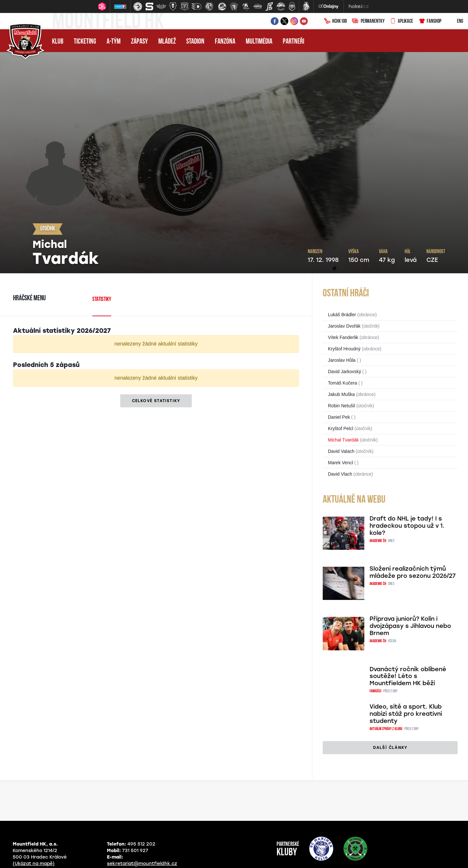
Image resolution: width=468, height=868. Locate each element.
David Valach (341, 451)
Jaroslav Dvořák (344, 326)
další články (390, 748)
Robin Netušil (341, 406)
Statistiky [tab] (102, 299)
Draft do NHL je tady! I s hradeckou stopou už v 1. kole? (407, 526)
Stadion (195, 42)
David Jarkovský (344, 372)
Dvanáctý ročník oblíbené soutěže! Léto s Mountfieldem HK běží (408, 676)
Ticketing (85, 42)
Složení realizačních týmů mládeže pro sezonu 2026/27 (413, 572)
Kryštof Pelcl (341, 428)
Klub (58, 42)
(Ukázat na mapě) (34, 864)
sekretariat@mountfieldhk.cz (142, 864)
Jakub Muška (341, 394)
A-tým (114, 42)
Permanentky (368, 21)
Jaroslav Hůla (342, 360)
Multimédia (259, 42)
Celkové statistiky (156, 401)
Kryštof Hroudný (344, 349)
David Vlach (340, 474)
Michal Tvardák (343, 440)
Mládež (167, 42)
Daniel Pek (339, 417)
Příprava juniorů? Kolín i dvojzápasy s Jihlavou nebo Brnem (410, 626)
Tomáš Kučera (342, 383)
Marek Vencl (340, 463)
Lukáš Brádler (342, 315)
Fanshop (430, 21)
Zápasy (139, 42)
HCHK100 (335, 21)
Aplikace (401, 21)
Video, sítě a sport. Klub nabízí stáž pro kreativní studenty (406, 714)
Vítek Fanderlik (343, 337)
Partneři (293, 42)
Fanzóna (225, 42)
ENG (455, 21)
